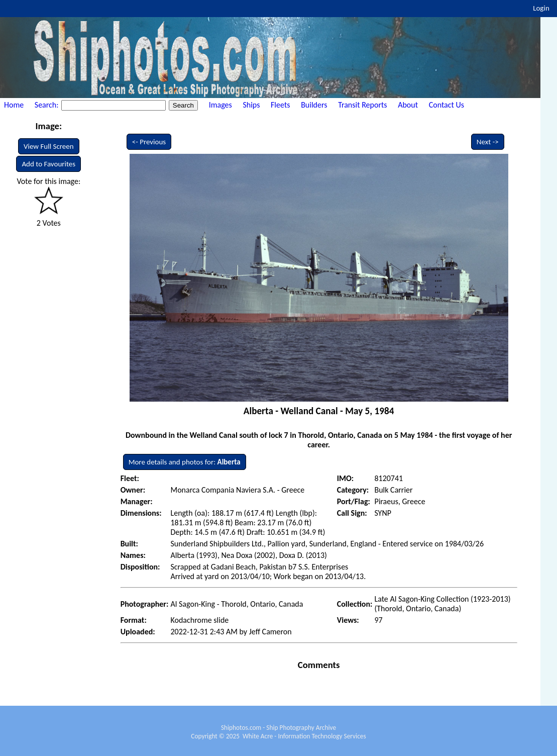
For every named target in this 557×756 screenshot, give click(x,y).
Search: (47, 105)
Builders (314, 105)
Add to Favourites (48, 164)
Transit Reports (362, 105)
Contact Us (447, 105)
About (408, 105)
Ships (251, 105)
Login (541, 8)
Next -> (488, 142)
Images (220, 105)
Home (14, 105)
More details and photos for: (185, 462)
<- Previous (149, 142)
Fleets (280, 105)
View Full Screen (49, 146)
